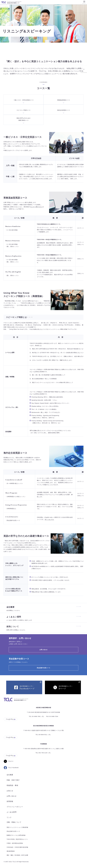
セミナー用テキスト (36, 207)
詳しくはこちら (49, 519)
